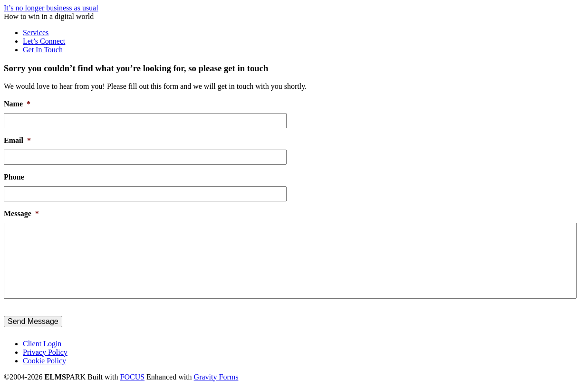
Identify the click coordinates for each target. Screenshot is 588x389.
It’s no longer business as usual (51, 8)
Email (17, 140)
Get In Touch (43, 50)
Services (36, 33)
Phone (14, 177)
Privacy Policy (45, 352)
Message (21, 213)
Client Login (42, 344)
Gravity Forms (216, 377)
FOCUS (133, 377)
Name (17, 104)
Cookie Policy (44, 361)
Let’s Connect (44, 41)
